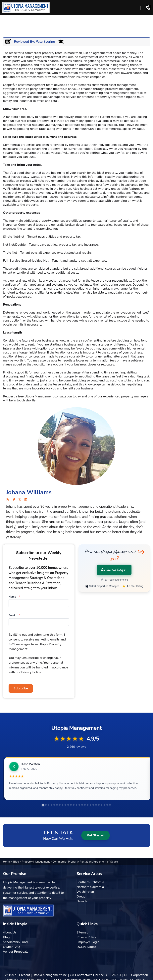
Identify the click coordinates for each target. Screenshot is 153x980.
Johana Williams (29, 492)
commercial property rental (44, 53)
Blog (16, 862)
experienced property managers (126, 396)
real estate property (35, 121)
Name (14, 597)
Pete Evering (45, 42)
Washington (85, 892)
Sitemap (82, 932)
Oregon (82, 897)
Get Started (96, 835)
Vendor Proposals (16, 952)
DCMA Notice (86, 947)
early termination (97, 360)
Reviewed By (24, 42)
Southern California (90, 882)
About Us (10, 932)
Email (14, 615)
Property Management (36, 862)
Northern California (90, 887)
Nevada (82, 901)
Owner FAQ (11, 947)
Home (7, 862)
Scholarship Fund (15, 942)
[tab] (43, 805)
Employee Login (88, 942)
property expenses (52, 221)
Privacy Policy (86, 937)
